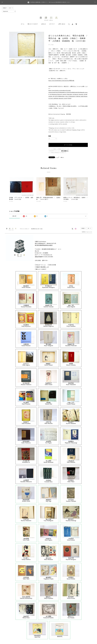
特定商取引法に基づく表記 (37, 229)
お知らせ (44, 24)
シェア (57, 157)
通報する (62, 157)
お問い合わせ (62, 24)
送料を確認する (65, 151)
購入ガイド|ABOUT (33, 24)
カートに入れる (68, 145)
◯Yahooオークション (40, 265)
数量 (50, 136)
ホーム (23, 24)
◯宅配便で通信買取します (42, 267)
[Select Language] (9, 11)
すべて (15, 216)
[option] (27, 45)
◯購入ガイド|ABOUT (41, 269)
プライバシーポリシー (25, 229)
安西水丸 (60, 636)
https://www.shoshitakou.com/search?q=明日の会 (61, 81)
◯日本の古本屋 (52, 265)
